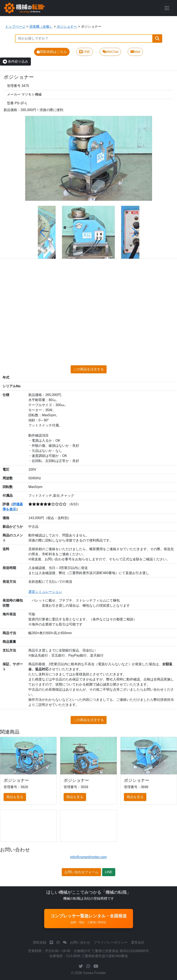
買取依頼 (40, 942)
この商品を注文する (89, 369)
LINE (85, 52)
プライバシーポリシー (111, 942)
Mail (135, 52)
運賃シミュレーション (45, 592)
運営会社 (138, 942)
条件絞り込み (15, 61)
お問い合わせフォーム (81, 872)
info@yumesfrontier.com (88, 857)
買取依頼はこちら (52, 52)
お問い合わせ (80, 942)
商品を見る (15, 797)
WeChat (110, 52)
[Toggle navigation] (167, 8)
